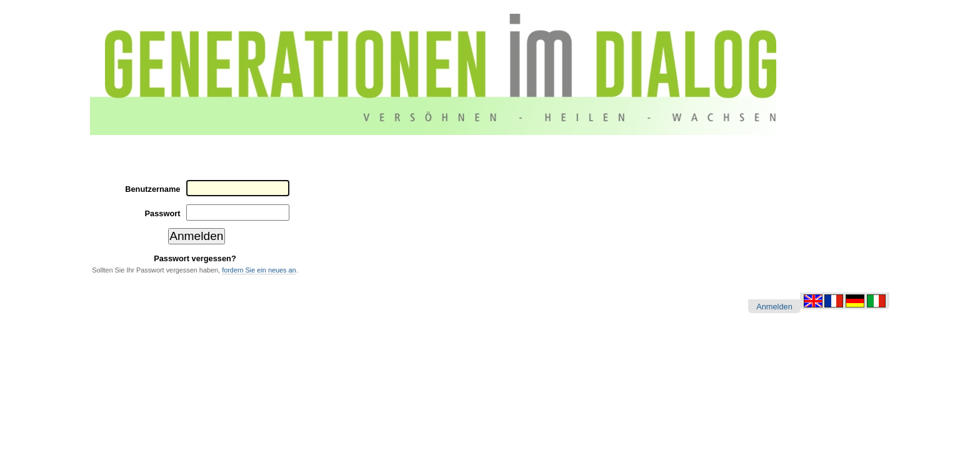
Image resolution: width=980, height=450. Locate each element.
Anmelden (774, 307)
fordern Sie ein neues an (259, 270)
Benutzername (152, 189)
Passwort (163, 213)
